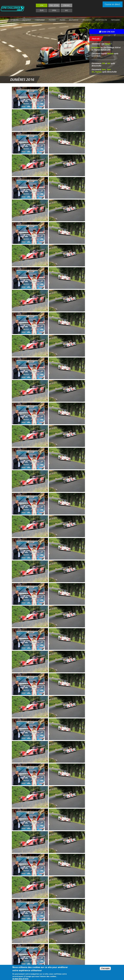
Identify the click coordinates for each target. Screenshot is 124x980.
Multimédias (74, 20)
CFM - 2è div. (54, 5)
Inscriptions (96, 47)
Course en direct (113, 4)
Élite (42, 10)
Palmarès (52, 20)
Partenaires (115, 20)
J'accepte (105, 968)
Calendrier (26, 20)
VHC (66, 10)
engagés (108, 44)
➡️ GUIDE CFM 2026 (107, 32)
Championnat (40, 20)
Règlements (87, 20)
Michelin (110, 54)
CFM (42, 5)
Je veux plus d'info (20, 979)
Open (54, 10)
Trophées (98, 72)
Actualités (14, 20)
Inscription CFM (101, 20)
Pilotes (62, 20)
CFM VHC (66, 5)
